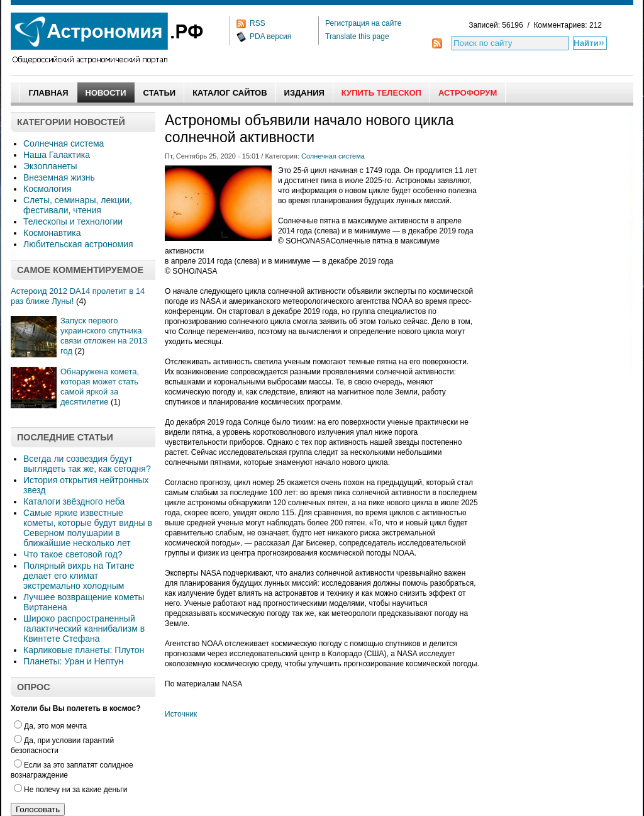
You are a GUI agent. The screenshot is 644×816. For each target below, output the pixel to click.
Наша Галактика (57, 155)
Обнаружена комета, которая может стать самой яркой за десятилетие (100, 387)
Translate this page (357, 36)
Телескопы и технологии (73, 221)
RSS (258, 23)
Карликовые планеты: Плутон (84, 650)
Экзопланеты (50, 166)
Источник (181, 714)
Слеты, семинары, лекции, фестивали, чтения (78, 205)
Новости (106, 93)
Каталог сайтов (230, 93)
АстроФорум (468, 93)
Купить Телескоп (381, 93)
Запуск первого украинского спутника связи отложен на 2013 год (104, 336)
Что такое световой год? (73, 554)
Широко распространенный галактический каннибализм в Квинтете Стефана (84, 629)
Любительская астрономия (78, 244)
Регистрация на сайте (364, 23)
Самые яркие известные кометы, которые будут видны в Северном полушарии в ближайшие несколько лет (88, 528)
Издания (304, 93)
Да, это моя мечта (50, 726)
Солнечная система (64, 143)
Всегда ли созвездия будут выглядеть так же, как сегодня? (87, 464)
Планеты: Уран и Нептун (73, 661)
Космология (47, 189)
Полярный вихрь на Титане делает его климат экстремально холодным (79, 576)
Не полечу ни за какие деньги (70, 790)
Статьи (160, 93)
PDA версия (270, 36)
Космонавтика (52, 233)
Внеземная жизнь (59, 177)
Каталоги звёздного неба (74, 501)
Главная (48, 93)
